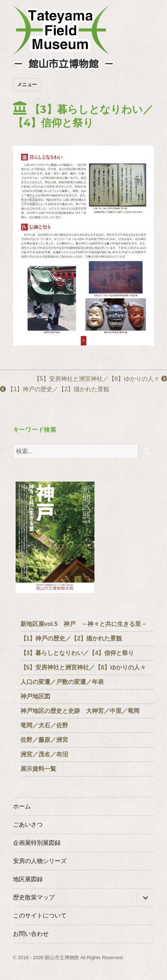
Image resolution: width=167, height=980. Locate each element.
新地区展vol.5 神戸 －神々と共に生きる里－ (84, 624)
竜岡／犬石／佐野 (44, 725)
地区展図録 (28, 879)
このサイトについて (40, 916)
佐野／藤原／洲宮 (44, 740)
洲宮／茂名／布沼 (44, 754)
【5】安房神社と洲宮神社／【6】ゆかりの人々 (100, 379)
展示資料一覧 (41, 769)
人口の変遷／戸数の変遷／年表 (62, 682)
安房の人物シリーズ (40, 861)
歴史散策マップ (34, 897)
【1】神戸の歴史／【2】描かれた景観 (58, 389)
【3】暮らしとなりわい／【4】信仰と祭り (77, 653)
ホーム (22, 806)
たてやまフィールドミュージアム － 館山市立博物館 (61, 30)
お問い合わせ (31, 934)
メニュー (27, 85)
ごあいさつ (28, 825)
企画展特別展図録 (37, 843)
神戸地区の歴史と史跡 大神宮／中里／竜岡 (80, 711)
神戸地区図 (35, 696)
